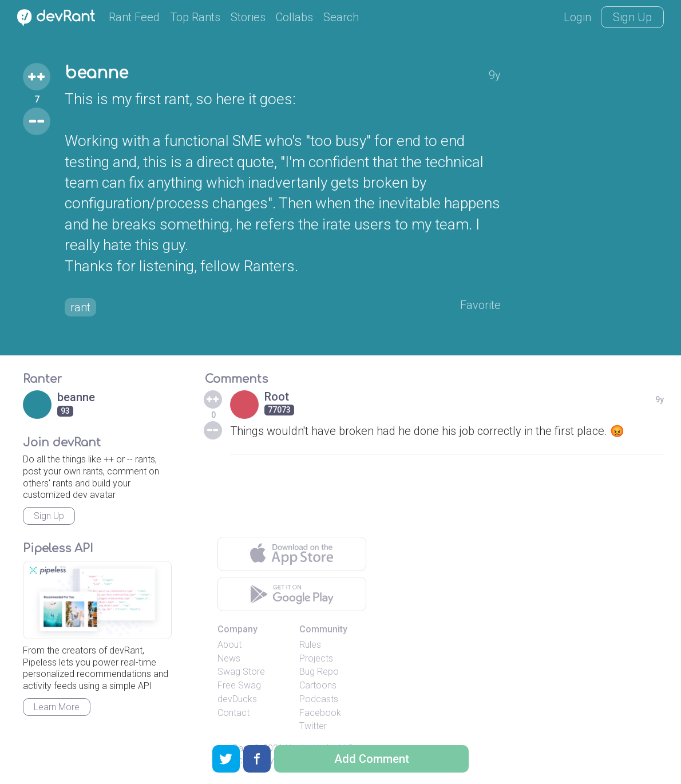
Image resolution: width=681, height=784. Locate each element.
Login (577, 17)
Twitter (313, 726)
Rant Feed (134, 17)
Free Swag (239, 685)
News (229, 658)
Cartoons (318, 685)
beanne (96, 73)
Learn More (57, 707)
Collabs (294, 17)
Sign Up (632, 17)
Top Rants (195, 17)
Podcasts (319, 699)
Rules (310, 645)
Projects (316, 658)
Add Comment (372, 759)
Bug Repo (319, 672)
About (229, 645)
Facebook (320, 713)
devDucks (237, 699)
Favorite (480, 305)
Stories (248, 17)
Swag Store (241, 672)
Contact (233, 713)
